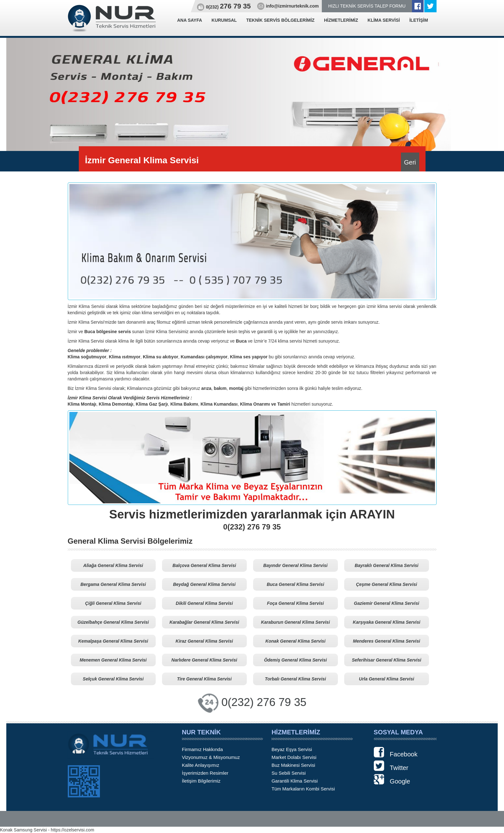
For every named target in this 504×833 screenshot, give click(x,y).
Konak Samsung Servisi (23, 830)
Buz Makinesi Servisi (293, 765)
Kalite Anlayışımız (200, 765)
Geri (410, 162)
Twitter (391, 766)
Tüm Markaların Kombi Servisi (303, 789)
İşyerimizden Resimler (205, 773)
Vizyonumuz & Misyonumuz (211, 757)
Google (392, 779)
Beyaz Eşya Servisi (292, 749)
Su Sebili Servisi (288, 773)
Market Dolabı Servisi (294, 757)
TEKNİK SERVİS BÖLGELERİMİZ (280, 20)
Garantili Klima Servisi (295, 781)
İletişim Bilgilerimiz (201, 781)
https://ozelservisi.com (72, 830)
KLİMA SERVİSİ (384, 20)
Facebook (396, 752)
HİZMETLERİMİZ (341, 20)
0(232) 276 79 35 (264, 702)
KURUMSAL (224, 20)
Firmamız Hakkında (202, 749)
